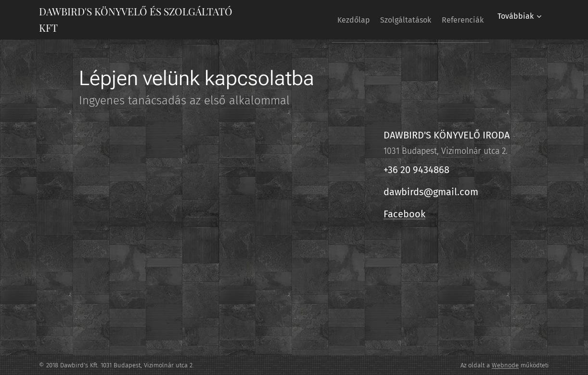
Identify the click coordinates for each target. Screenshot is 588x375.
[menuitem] (336, 20)
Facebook (404, 214)
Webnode (505, 365)
